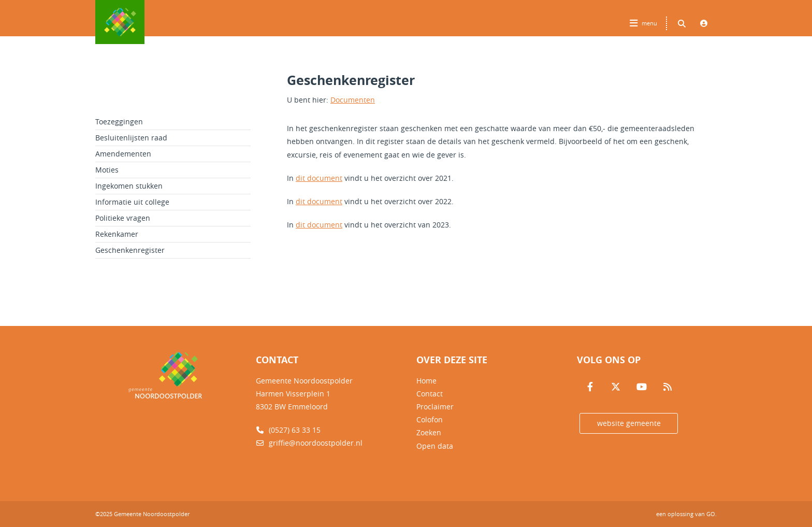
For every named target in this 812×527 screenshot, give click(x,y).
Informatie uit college (132, 202)
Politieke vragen (123, 218)
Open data (435, 446)
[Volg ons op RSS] (668, 387)
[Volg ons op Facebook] (590, 387)
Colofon (430, 419)
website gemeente (629, 423)
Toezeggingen (119, 122)
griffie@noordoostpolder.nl (309, 443)
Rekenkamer (117, 234)
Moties (107, 170)
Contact (430, 394)
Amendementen (123, 154)
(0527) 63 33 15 (288, 430)
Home (426, 381)
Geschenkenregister (130, 250)
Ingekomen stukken (129, 186)
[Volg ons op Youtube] (642, 387)
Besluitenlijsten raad (131, 138)
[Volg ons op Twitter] (616, 387)
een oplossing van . (686, 514)
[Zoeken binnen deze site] (682, 23)
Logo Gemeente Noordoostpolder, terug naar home (120, 22)
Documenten (353, 100)
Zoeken (429, 432)
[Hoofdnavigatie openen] (644, 23)
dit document (319, 178)
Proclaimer (435, 407)
